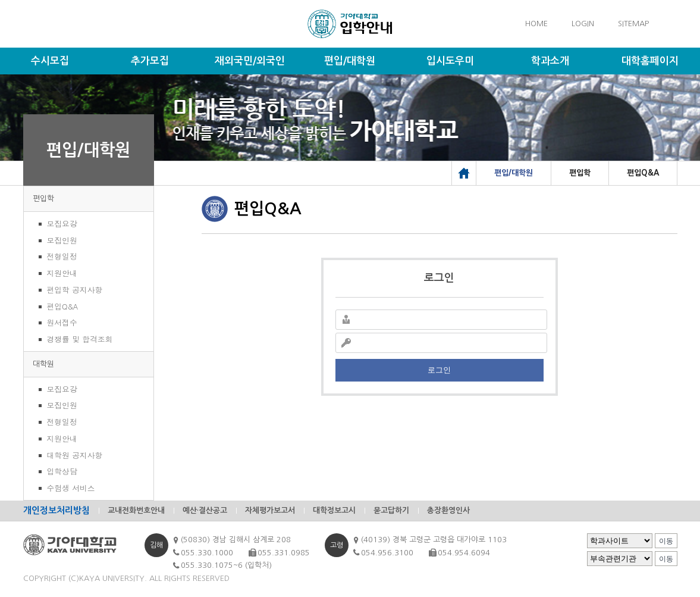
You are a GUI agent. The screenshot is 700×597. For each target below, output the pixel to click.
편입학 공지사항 (75, 290)
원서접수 (62, 322)
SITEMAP (633, 24)
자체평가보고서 (270, 510)
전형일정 (62, 256)
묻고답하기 (391, 510)
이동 (666, 541)
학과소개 (550, 61)
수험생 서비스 (71, 488)
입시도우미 (450, 61)
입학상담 (62, 471)
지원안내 (62, 273)
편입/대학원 (350, 61)
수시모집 (50, 61)
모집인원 (62, 240)
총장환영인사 (448, 510)
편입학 (43, 199)
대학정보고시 (334, 510)
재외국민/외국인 (250, 61)
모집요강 (62, 224)
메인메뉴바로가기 (0, 0)
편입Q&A (63, 306)
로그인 (439, 370)
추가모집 (150, 61)
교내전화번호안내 (136, 510)
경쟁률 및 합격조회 (80, 339)
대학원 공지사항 (75, 455)
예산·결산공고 (205, 510)
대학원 (43, 364)
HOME (536, 24)
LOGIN (583, 24)
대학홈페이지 (650, 61)
